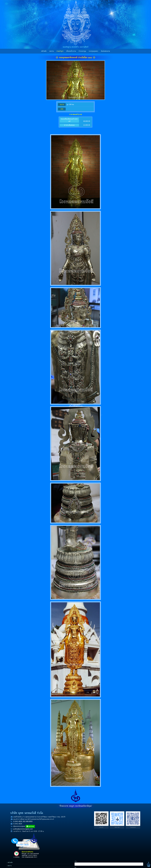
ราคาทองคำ (106, 832)
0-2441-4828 (15, 826)
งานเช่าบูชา (60, 51)
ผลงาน (52, 51)
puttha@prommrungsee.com (21, 834)
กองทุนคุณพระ (93, 51)
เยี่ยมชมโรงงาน (71, 51)
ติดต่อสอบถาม (105, 51)
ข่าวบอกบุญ (82, 51)
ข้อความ (119, 836)
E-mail (119, 830)
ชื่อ (118, 818)
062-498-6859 (25, 826)
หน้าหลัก (44, 51)
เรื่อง (118, 811)
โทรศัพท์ (119, 824)
